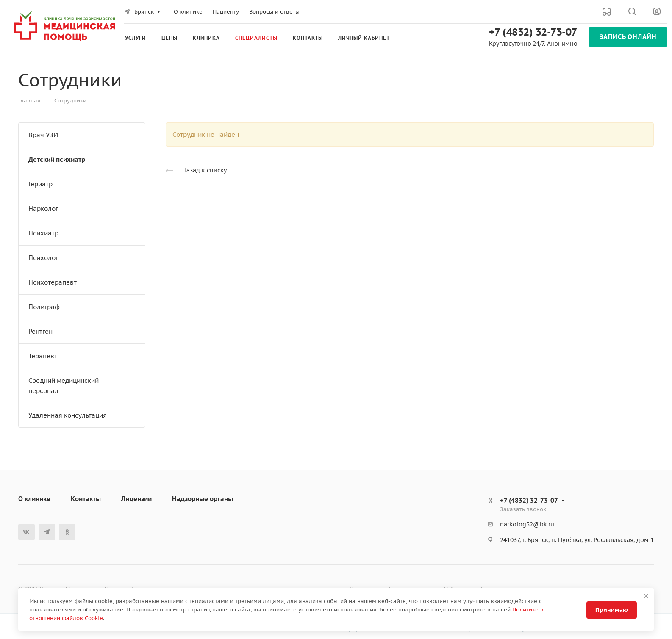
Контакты (86, 499)
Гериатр (40, 184)
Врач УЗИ (43, 135)
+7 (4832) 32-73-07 (533, 32)
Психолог (43, 258)
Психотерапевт (53, 282)
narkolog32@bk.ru (527, 524)
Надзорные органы (203, 499)
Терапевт (43, 356)
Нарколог (43, 209)
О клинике (34, 499)
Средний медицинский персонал (64, 386)
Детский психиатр (57, 159)
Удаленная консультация (68, 415)
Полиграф (44, 307)
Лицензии (136, 499)
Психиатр (43, 233)
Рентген (40, 331)
